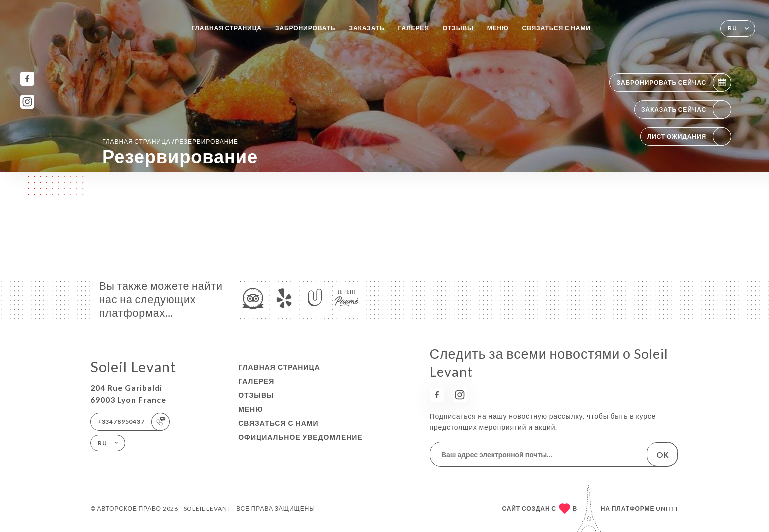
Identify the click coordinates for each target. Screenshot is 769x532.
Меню (498, 28)
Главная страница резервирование (170, 141)
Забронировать (305, 28)
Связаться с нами (557, 28)
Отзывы (458, 28)
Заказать (367, 28)
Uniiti (667, 509)
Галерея (414, 28)
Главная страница (227, 28)
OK (663, 455)
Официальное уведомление (301, 437)
